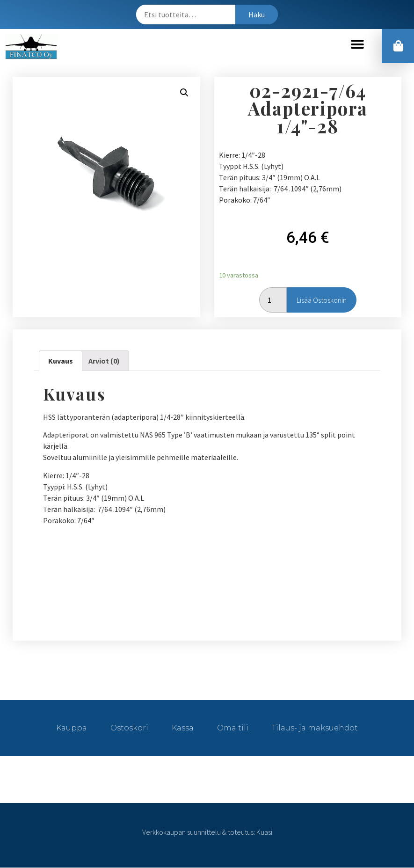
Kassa (183, 728)
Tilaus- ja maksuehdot (315, 728)
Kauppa (72, 728)
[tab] (61, 361)
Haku (257, 15)
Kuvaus (61, 361)
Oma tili (233, 728)
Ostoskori (129, 728)
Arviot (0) (104, 361)
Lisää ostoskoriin (322, 300)
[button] (358, 45)
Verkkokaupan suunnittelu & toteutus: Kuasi (207, 832)
